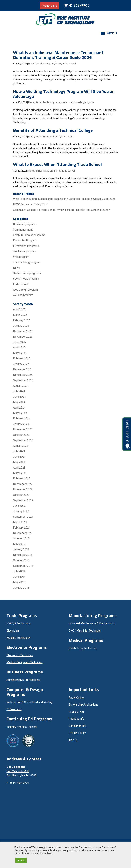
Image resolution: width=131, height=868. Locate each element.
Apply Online (76, 698)
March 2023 (20, 473)
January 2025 (21, 364)
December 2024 (23, 369)
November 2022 (23, 489)
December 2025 (23, 331)
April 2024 (19, 408)
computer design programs (29, 235)
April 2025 (19, 348)
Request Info (50, 6)
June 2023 (19, 457)
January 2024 (21, 424)
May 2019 (19, 544)
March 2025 (20, 353)
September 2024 (23, 380)
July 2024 (19, 391)
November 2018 (23, 555)
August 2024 (21, 386)
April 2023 (19, 468)
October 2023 (21, 435)
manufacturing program (41, 64)
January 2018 (21, 588)
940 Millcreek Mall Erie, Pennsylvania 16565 (21, 771)
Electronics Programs (26, 246)
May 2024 (19, 402)
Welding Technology (19, 638)
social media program (26, 279)
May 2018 (19, 582)
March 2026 (20, 315)
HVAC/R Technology (19, 623)
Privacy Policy (77, 733)
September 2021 (23, 517)
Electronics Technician (20, 655)
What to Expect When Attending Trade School (57, 164)
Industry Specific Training (21, 727)
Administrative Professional (23, 680)
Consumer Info (78, 726)
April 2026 (19, 309)
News (58, 64)
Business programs (25, 224)
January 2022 (21, 511)
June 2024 (19, 397)
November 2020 (23, 533)
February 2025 (22, 358)
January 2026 (21, 326)
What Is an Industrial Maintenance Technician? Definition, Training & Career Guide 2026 (58, 55)
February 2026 (22, 320)
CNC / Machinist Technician (85, 631)
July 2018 (19, 571)
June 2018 (19, 577)
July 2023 (19, 451)
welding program (85, 102)
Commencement (23, 230)
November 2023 (23, 429)
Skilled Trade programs (48, 102)
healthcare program (25, 251)
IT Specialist (14, 709)
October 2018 (21, 560)
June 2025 (19, 342)
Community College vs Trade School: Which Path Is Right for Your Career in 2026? (61, 210)
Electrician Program (25, 240)
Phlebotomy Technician (83, 648)
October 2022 (21, 495)
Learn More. (47, 854)
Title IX (73, 740)
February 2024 (22, 418)
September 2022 (23, 500)
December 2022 (23, 484)
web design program (25, 290)
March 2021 (20, 522)
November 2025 (23, 337)
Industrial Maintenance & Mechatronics (92, 623)
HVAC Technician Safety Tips (30, 204)
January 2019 (21, 549)
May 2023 (19, 462)
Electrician (13, 631)
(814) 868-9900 (77, 5)
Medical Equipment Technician (24, 662)
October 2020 (21, 539)
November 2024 (23, 375)
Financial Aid (76, 712)
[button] (112, 34)
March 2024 (20, 413)
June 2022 (19, 506)
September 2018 (23, 566)
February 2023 (22, 478)
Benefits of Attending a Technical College (53, 130)
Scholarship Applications (83, 705)
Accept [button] (21, 860)
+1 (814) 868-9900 (18, 783)
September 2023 (23, 440)
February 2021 (22, 528)
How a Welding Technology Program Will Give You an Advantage (64, 94)
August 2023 (21, 446)
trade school (69, 64)
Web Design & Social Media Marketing (29, 702)
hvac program (21, 257)
